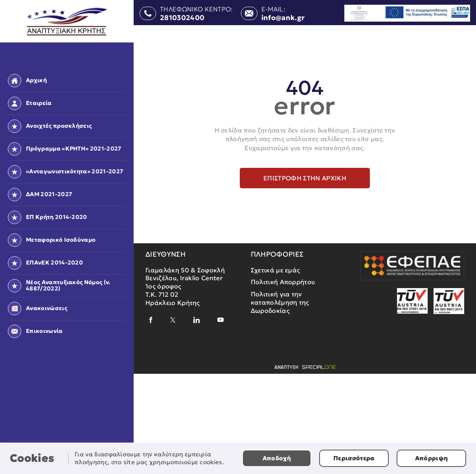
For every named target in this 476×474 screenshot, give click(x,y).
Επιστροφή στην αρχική (305, 178)
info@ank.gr (283, 18)
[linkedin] (197, 320)
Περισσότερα (354, 458)
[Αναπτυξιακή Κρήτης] (67, 22)
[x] (173, 320)
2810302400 (182, 18)
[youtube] (221, 320)
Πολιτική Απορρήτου (283, 282)
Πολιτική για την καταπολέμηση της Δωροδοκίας (280, 302)
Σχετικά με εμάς (276, 270)
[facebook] (151, 320)
